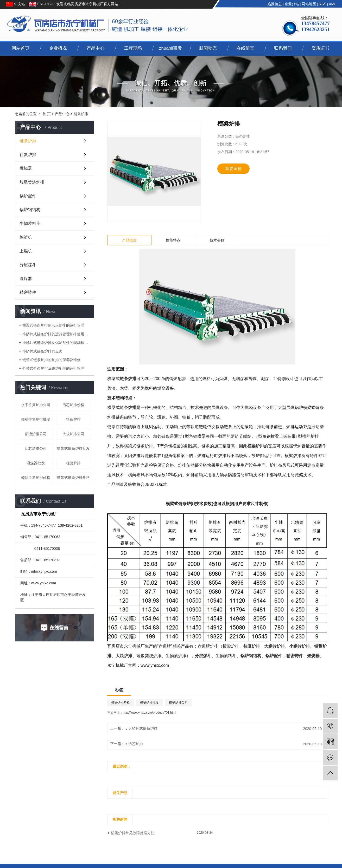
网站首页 (21, 48)
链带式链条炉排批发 (73, 448)
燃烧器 (26, 168)
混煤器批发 (36, 463)
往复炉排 (28, 155)
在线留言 (245, 48)
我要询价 (233, 169)
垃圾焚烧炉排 (32, 182)
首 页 (47, 114)
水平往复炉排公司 (36, 405)
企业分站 (292, 4)
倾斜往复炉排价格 (36, 478)
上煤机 (26, 251)
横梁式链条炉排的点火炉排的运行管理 (53, 325)
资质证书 (320, 48)
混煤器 (26, 279)
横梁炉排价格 (121, 703)
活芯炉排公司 (36, 448)
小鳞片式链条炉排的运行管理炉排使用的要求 (56, 334)
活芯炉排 (136, 744)
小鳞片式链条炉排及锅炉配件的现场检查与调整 (56, 343)
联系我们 (283, 48)
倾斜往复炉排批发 (36, 419)
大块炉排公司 (73, 434)
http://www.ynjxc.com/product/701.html (150, 713)
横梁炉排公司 (178, 703)
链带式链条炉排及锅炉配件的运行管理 (53, 368)
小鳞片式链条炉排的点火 (42, 351)
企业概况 (58, 48)
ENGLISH (45, 4)
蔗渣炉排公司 (36, 434)
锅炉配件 (28, 196)
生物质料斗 (30, 223)
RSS (323, 4)
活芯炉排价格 (73, 405)
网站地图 (309, 4)
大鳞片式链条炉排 (143, 728)
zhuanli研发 (170, 48)
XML (332, 4)
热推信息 (275, 4)
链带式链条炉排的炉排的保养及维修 (52, 360)
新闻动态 (208, 48)
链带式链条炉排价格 (73, 478)
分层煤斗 (28, 265)
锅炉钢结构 (30, 210)
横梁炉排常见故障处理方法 (133, 833)
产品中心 (96, 48)
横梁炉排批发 (149, 703)
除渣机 (26, 237)
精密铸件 (28, 292)
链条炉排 (81, 114)
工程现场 (133, 48)
